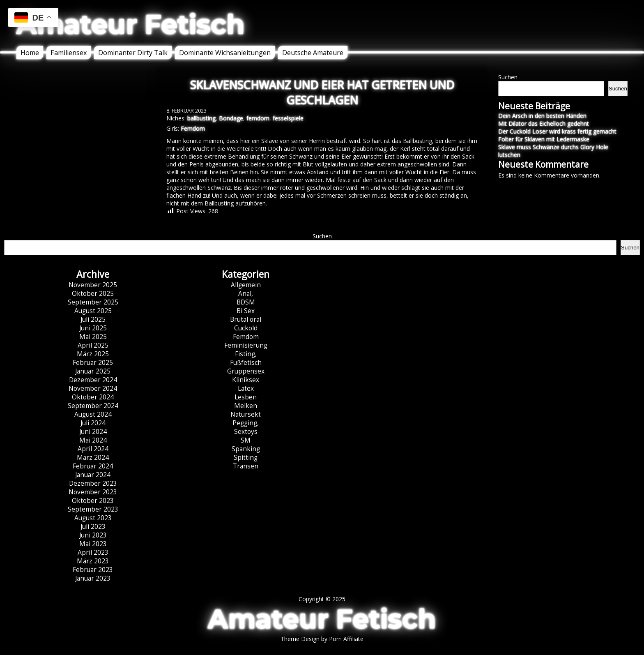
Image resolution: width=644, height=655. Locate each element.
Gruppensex (246, 371)
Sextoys (246, 432)
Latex (246, 389)
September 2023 (93, 509)
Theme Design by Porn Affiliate (322, 639)
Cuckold (246, 328)
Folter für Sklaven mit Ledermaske (544, 139)
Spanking (246, 449)
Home (30, 53)
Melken (246, 406)
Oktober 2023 (93, 501)
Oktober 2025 (93, 294)
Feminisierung (246, 345)
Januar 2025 (93, 371)
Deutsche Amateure (313, 53)
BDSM (246, 302)
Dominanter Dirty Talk (133, 53)
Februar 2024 (93, 466)
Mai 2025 (93, 337)
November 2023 (93, 492)
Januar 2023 (93, 578)
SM (246, 440)
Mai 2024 (93, 440)
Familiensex (69, 53)
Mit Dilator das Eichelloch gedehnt (544, 123)
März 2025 (93, 354)
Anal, (246, 294)
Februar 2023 (93, 570)
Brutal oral (246, 319)
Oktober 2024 (93, 397)
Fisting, (246, 354)
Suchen (508, 77)
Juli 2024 (93, 423)
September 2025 (93, 302)
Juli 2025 (93, 319)
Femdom (193, 128)
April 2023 (93, 552)
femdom (258, 118)
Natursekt (246, 414)
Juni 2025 (93, 328)
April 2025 (93, 345)
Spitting (246, 458)
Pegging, (246, 423)
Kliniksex (246, 380)
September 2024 (93, 406)
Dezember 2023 (93, 483)
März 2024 (93, 458)
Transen (246, 466)
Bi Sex (246, 311)
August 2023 (93, 518)
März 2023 (93, 561)
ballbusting (201, 118)
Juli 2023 (93, 527)
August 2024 (93, 414)
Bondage (231, 118)
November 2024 (93, 389)
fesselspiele (288, 118)
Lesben (246, 397)
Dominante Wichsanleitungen (225, 53)
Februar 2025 (93, 363)
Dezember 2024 (93, 380)
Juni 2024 (93, 432)
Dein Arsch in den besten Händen (542, 116)
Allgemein (246, 285)
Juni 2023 (93, 535)
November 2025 (93, 285)
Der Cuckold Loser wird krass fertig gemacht (557, 131)
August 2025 (93, 311)
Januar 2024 (93, 475)
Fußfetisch (246, 363)
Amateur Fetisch (131, 24)
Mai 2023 (93, 544)
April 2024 (93, 449)
